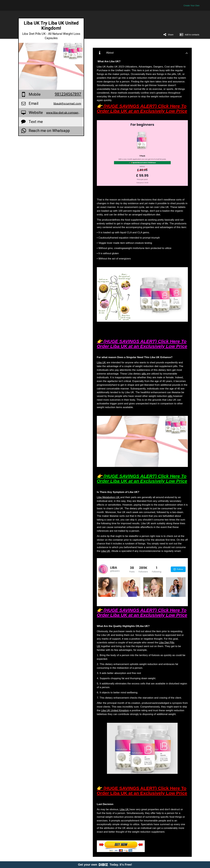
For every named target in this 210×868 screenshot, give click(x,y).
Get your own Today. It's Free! (105, 865)
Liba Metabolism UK (109, 497)
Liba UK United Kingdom (115, 710)
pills (144, 374)
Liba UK (101, 363)
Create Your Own (192, 6)
